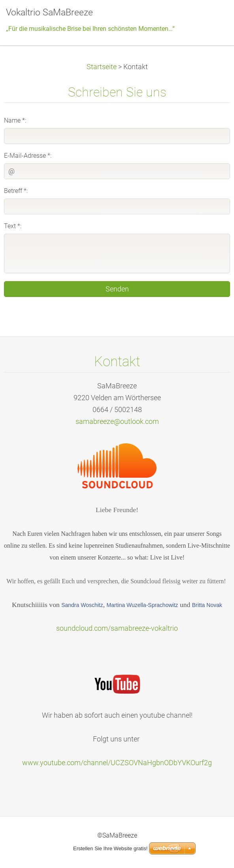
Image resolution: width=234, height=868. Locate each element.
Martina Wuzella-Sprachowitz (142, 605)
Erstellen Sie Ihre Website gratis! (110, 848)
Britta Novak (207, 605)
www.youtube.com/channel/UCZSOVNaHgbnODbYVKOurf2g (117, 763)
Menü (212, 18)
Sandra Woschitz (82, 605)
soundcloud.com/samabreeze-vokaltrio (117, 628)
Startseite (102, 67)
